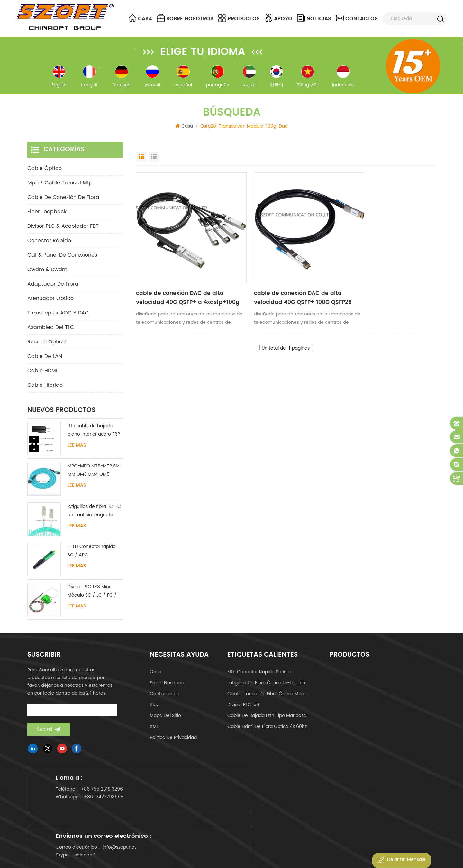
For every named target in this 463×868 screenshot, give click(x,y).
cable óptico (45, 173)
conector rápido (49, 245)
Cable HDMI (42, 375)
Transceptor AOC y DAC (58, 317)
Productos (239, 18)
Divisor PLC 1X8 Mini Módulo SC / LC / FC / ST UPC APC (92, 596)
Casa (140, 18)
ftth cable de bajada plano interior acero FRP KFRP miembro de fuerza (95, 435)
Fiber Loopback (47, 216)
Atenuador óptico (50, 303)
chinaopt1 (227, 815)
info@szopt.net (261, 807)
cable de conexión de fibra (63, 202)
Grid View (141, 161)
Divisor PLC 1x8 (243, 709)
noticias (314, 18)
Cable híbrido (45, 390)
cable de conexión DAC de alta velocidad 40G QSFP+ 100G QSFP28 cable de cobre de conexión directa (283, 285)
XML (154, 731)
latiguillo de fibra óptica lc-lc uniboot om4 (268, 687)
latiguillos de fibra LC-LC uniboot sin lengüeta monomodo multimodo (94, 515)
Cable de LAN (45, 361)
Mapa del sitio (165, 720)
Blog (155, 709)
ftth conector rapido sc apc (259, 676)
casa (156, 676)
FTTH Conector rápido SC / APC (92, 555)
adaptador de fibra (53, 288)
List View (154, 161)
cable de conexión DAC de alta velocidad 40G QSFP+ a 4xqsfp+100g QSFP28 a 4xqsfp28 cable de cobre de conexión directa (178, 285)
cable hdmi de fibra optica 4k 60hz (267, 731)
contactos (357, 18)
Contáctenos (164, 698)
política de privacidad (173, 742)
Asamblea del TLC (51, 332)
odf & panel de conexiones (62, 260)
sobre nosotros (185, 18)
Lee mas (77, 450)
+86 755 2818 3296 (106, 801)
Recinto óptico (46, 346)
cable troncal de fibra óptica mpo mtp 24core (268, 698)
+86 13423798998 (108, 808)
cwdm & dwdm (47, 274)
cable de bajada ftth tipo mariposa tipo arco (268, 720)
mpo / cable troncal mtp (60, 187)
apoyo (278, 18)
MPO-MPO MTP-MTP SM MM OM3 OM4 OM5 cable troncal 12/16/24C (94, 475)
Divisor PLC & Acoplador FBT (63, 231)
